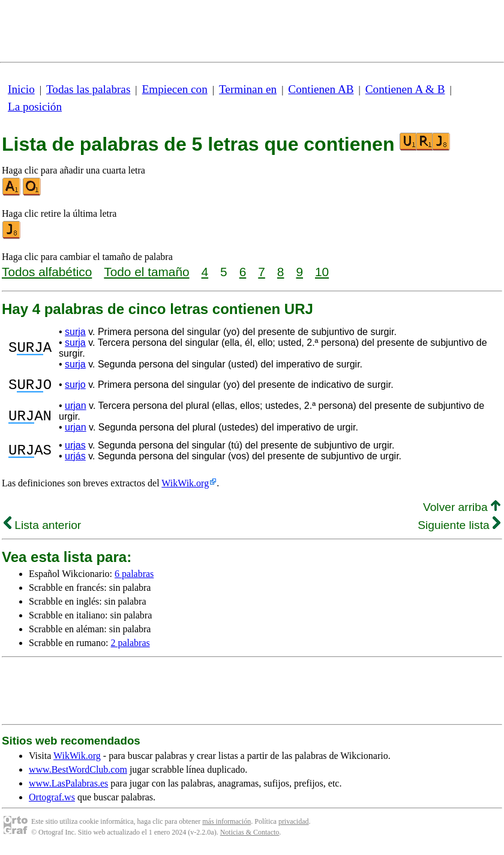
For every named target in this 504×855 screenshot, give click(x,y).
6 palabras (134, 577)
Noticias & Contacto (250, 836)
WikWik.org (185, 487)
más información (226, 825)
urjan (76, 409)
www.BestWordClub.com (78, 773)
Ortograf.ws (52, 801)
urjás (75, 460)
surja (75, 332)
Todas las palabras (88, 89)
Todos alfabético (47, 272)
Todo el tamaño (146, 272)
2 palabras (130, 646)
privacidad (294, 825)
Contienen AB (321, 89)
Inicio (21, 89)
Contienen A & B (405, 89)
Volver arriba (462, 511)
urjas (75, 449)
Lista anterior (42, 529)
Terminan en (248, 89)
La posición (35, 107)
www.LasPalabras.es (68, 787)
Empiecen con (175, 89)
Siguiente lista (459, 529)
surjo (75, 386)
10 (322, 272)
